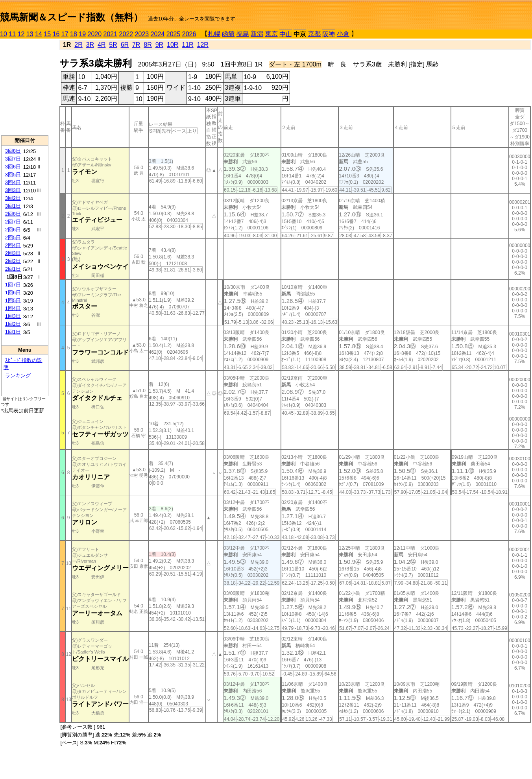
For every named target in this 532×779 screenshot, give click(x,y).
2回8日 (13, 214)
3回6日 (13, 167)
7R (136, 45)
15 (47, 34)
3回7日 (13, 159)
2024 (158, 34)
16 (56, 34)
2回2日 (13, 261)
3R (90, 45)
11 (12, 34)
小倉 (343, 34)
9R (159, 45)
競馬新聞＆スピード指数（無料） (71, 17)
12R (203, 45)
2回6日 (13, 230)
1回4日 (13, 308)
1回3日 (13, 316)
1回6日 (13, 293)
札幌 (214, 34)
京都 (314, 34)
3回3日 (13, 190)
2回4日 (13, 245)
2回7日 (13, 222)
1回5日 (13, 300)
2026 (189, 34)
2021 (111, 34)
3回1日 (13, 206)
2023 (142, 34)
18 (74, 34)
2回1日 (13, 269)
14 (39, 34)
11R (187, 45)
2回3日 (13, 253)
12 (21, 34)
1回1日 (13, 332)
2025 (174, 34)
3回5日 (13, 174)
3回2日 (13, 198)
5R (113, 45)
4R (102, 45)
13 (30, 34)
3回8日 (13, 151)
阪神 (329, 34)
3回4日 (13, 182)
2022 (126, 34)
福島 (243, 34)
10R (173, 45)
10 (4, 34)
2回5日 (13, 237)
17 (65, 34)
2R (78, 45)
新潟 (257, 34)
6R (125, 45)
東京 (272, 34)
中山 (286, 34)
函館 (228, 34)
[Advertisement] (25, 87)
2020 (95, 34)
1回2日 (13, 324)
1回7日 (13, 285)
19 (82, 34)
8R (148, 45)
